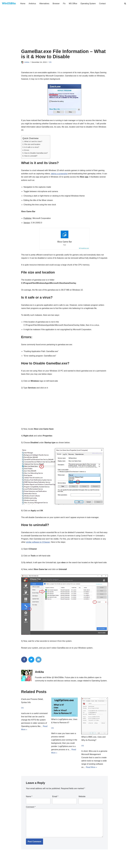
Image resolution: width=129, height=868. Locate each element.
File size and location (32, 144)
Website (82, 801)
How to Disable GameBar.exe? (36, 153)
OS (50, 62)
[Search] (125, 4)
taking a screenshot (59, 174)
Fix (64, 4)
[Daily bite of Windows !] (9, 3)
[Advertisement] (64, 31)
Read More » (92, 772)
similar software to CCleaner (38, 546)
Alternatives (44, 4)
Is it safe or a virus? (32, 147)
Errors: (27, 150)
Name (29, 801)
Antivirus (32, 4)
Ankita (27, 62)
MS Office (73, 4)
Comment (31, 811)
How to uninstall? (31, 156)
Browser (56, 4)
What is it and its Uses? (33, 142)
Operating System (88, 4)
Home (23, 4)
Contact (103, 4)
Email (55, 801)
